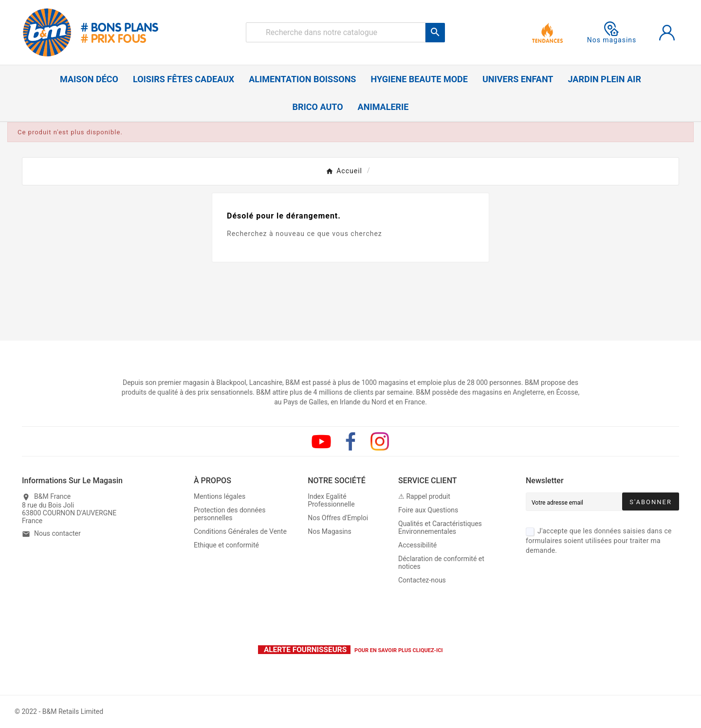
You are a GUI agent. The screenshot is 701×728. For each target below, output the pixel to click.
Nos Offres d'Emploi (338, 518)
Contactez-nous (422, 580)
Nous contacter (57, 533)
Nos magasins (612, 33)
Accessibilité (417, 545)
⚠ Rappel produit (424, 496)
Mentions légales (220, 496)
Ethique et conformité (226, 545)
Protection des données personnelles (230, 514)
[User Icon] (667, 33)
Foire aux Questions (428, 510)
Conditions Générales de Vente (240, 531)
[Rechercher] (336, 32)
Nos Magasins (330, 531)
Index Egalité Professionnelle (331, 500)
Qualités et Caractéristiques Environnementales (440, 528)
